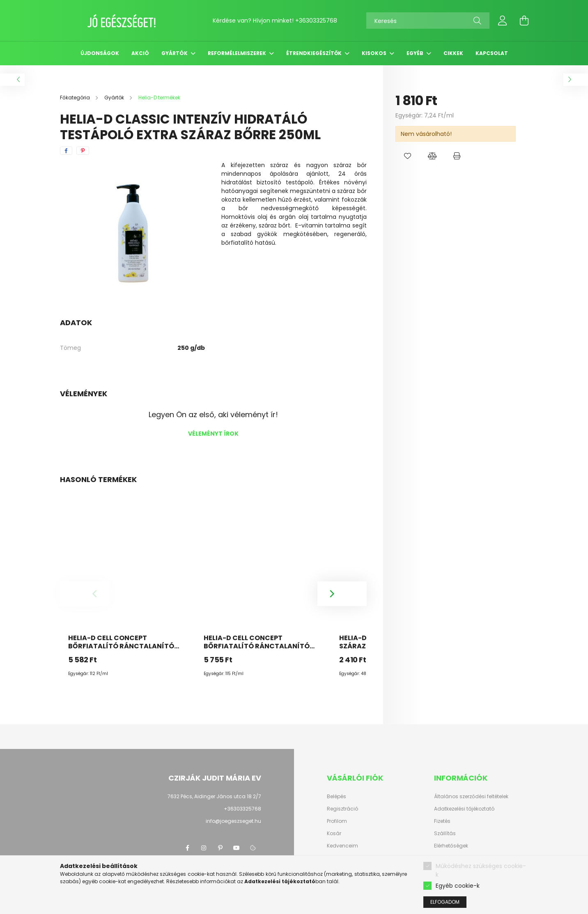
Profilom (337, 821)
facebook (187, 848)
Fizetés (442, 821)
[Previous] (85, 594)
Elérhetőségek (451, 846)
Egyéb (416, 53)
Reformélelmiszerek (238, 53)
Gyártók (175, 53)
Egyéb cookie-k (458, 894)
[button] (408, 156)
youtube (237, 848)
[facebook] (66, 151)
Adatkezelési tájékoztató (464, 809)
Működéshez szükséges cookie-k (481, 878)
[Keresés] (428, 21)
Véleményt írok (213, 434)
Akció (140, 53)
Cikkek (453, 53)
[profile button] (503, 21)
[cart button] (524, 21)
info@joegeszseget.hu (233, 821)
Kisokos (375, 53)
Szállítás (445, 834)
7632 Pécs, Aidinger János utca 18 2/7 (214, 796)
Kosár (334, 834)
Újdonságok (100, 53)
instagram (204, 848)
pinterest (220, 848)
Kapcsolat (492, 53)
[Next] (342, 594)
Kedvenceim (342, 846)
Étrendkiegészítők (315, 53)
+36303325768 (316, 21)
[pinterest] (83, 151)
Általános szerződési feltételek (471, 797)
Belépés (336, 797)
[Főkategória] (76, 98)
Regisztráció (342, 809)
